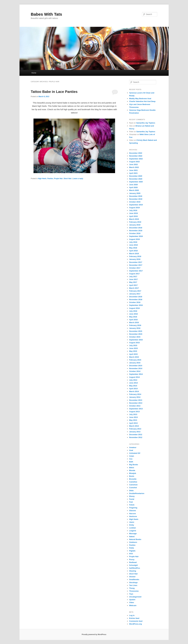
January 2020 (135, 193)
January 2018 (135, 259)
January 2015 (135, 363)
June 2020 (133, 185)
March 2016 (134, 322)
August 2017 (134, 274)
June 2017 (133, 279)
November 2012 (136, 437)
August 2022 (134, 162)
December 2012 (136, 435)
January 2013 (135, 432)
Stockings (133, 582)
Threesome (134, 591)
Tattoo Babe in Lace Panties (54, 92)
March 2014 (134, 391)
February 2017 (135, 291)
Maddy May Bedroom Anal (140, 99)
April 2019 (133, 216)
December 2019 (136, 196)
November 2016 (136, 299)
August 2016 (134, 308)
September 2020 (136, 182)
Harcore (132, 514)
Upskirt (132, 600)
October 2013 (135, 406)
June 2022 (133, 164)
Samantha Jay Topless (146, 123)
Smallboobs (134, 579)
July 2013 (133, 414)
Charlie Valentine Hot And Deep (142, 101)
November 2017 (136, 265)
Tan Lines (133, 585)
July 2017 (133, 277)
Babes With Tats (46, 14)
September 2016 (136, 305)
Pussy (132, 559)
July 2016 (133, 311)
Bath (131, 462)
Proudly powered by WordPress (94, 634)
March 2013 (134, 426)
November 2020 (136, 179)
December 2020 (136, 176)
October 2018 (135, 233)
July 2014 (133, 380)
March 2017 (134, 288)
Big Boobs (134, 465)
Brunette (133, 479)
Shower (132, 577)
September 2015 (136, 340)
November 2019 (136, 199)
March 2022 (134, 167)
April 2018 (133, 251)
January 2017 (135, 294)
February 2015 (135, 360)
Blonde (132, 470)
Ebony (132, 496)
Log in (132, 615)
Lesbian (132, 528)
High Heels (42, 179)
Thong (132, 588)
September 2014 (136, 374)
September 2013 (136, 409)
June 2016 (133, 314)
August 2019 (134, 208)
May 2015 (133, 351)
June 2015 (133, 348)
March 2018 (134, 254)
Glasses (133, 511)
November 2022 (136, 156)
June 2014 (133, 383)
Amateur (133, 447)
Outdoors (133, 542)
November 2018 (136, 231)
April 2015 (133, 354)
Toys (131, 594)
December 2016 (136, 297)
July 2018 (133, 242)
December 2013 (136, 400)
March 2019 (134, 219)
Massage (133, 534)
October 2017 (135, 268)
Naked (132, 537)
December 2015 (136, 331)
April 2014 (133, 389)
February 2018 (135, 256)
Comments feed (136, 621)
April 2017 (133, 285)
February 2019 (135, 222)
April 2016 (133, 320)
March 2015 (134, 357)
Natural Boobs (135, 539)
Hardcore (133, 516)
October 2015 (135, 337)
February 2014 (135, 394)
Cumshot (133, 488)
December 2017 (136, 262)
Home (34, 73)
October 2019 (135, 202)
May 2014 (133, 386)
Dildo (131, 491)
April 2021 (133, 173)
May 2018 (133, 248)
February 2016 (135, 325)
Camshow (133, 485)
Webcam (133, 605)
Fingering (133, 508)
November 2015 (136, 334)
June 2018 (133, 245)
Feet (131, 502)
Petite (132, 548)
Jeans (132, 522)
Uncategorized (135, 597)
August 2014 (134, 377)
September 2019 (136, 205)
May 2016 (133, 317)
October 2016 (135, 302)
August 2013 (134, 412)
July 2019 (133, 210)
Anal (131, 450)
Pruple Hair (58, 179)
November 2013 (136, 403)
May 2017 (133, 282)
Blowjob (133, 473)
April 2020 (133, 187)
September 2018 (136, 236)
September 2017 (136, 271)
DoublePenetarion (137, 493)
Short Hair (68, 179)
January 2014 (135, 397)
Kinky (132, 525)
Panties (50, 179)
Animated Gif (135, 453)
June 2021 (133, 170)
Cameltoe (133, 482)
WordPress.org (135, 624)
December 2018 (136, 228)
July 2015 (133, 345)
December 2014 (136, 366)
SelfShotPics (135, 568)
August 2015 (134, 343)
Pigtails (132, 551)
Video (132, 602)
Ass (131, 459)
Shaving (133, 571)
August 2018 (134, 239)
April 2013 (133, 423)
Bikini (132, 468)
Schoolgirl (134, 565)
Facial (132, 499)
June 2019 (133, 213)
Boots (132, 476)
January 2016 (135, 328)
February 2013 (135, 429)
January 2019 (135, 225)
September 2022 (136, 159)
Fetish (132, 505)
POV (131, 554)
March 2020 (134, 190)
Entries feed (134, 618)
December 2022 (136, 153)
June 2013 (133, 417)
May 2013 (133, 420)
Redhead (133, 562)
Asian (132, 456)
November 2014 (136, 368)
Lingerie (133, 531)
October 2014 (135, 371)
